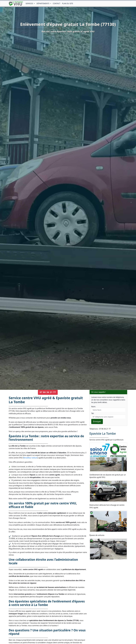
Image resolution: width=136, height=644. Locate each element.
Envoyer (97, 421)
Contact (57, 4)
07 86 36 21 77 (48, 392)
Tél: (93, 413)
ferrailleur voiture (30, 458)
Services (30, 4)
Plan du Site (68, 4)
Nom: (93, 407)
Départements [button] (43, 4)
